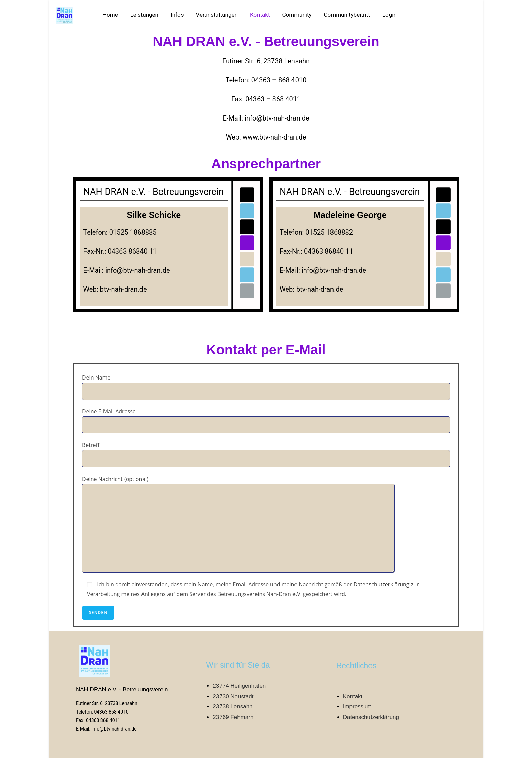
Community (297, 15)
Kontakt (260, 15)
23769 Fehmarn (233, 717)
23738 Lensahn (233, 707)
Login (389, 15)
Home (110, 15)
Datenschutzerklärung (382, 584)
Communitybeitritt (347, 15)
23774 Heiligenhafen (239, 686)
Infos (177, 15)
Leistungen (144, 15)
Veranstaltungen (217, 15)
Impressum (357, 707)
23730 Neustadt (233, 696)
